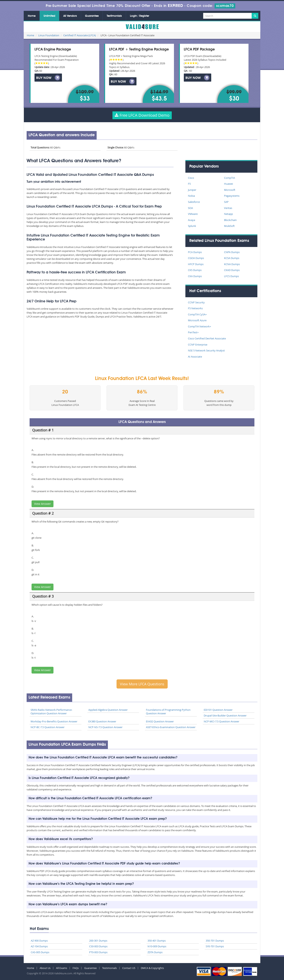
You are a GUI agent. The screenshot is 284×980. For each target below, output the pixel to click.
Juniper (192, 190)
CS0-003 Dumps (98, 946)
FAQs (76, 968)
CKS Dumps (195, 270)
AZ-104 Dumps (39, 946)
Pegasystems (232, 196)
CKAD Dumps (232, 270)
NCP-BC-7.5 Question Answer (48, 727)
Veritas (228, 208)
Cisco (191, 178)
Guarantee (92, 16)
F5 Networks (195, 308)
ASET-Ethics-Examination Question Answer (171, 727)
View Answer (43, 504)
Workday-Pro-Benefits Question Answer (54, 721)
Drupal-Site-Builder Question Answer (225, 715)
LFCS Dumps (231, 276)
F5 (189, 184)
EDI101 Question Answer (218, 710)
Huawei (228, 184)
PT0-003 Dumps (98, 952)
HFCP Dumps (196, 264)
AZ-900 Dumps (39, 941)
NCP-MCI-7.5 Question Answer (221, 721)
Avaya (192, 220)
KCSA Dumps (232, 258)
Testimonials (114, 16)
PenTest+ (193, 332)
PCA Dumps (195, 252)
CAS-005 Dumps (40, 952)
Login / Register (140, 16)
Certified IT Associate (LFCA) (80, 35)
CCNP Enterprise (198, 345)
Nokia (191, 196)
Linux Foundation (49, 35)
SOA (190, 208)
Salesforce (194, 202)
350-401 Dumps (157, 941)
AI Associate (195, 357)
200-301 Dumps (98, 941)
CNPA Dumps (232, 252)
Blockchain (230, 220)
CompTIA (229, 178)
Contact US (129, 968)
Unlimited (49, 16)
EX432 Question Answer (160, 721)
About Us (45, 968)
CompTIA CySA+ (197, 314)
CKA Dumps (195, 276)
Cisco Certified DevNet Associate (207, 338)
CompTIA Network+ (199, 326)
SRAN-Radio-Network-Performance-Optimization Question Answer (51, 712)
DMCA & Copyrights (152, 968)
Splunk (192, 226)
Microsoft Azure (197, 320)
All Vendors (70, 16)
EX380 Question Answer (102, 721)
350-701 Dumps (215, 941)
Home (32, 16)
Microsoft (230, 190)
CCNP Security (196, 302)
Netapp (228, 214)
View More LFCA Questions (142, 684)
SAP (226, 202)
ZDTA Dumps (155, 952)
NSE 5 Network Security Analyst (206, 350)
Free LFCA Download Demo (142, 115)
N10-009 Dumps (157, 946)
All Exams (62, 968)
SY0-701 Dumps (215, 946)
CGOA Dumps (196, 258)
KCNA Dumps (232, 264)
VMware (193, 214)
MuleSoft (229, 226)
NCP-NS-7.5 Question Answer (105, 727)
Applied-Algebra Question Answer (108, 710)
